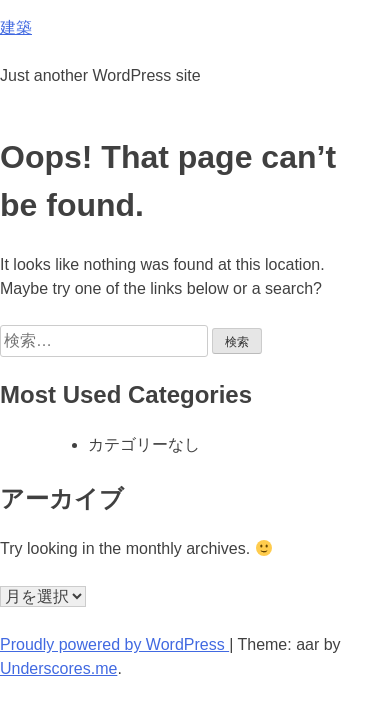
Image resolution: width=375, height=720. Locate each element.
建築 (16, 27)
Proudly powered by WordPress (114, 644)
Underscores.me (58, 668)
